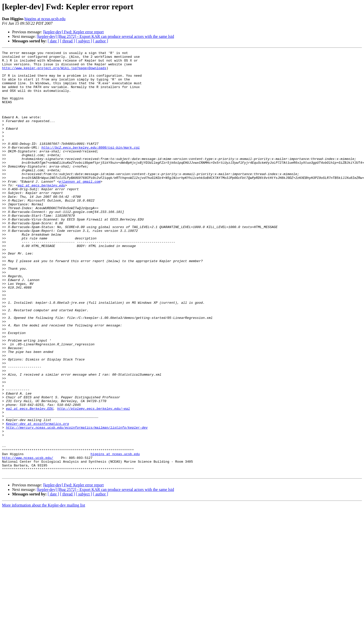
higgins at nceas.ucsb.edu (45, 19)
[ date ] (53, 41)
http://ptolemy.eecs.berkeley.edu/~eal (93, 480)
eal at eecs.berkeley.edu (41, 212)
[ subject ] (84, 41)
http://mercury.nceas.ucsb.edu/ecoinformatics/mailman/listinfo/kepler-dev (77, 503)
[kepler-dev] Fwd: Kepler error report (73, 32)
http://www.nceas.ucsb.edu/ (28, 539)
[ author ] (101, 41)
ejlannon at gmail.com (80, 208)
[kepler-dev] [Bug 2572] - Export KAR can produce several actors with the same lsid (105, 36)
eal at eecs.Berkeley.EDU (30, 480)
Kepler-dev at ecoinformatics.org (38, 498)
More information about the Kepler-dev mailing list (44, 590)
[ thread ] (67, 41)
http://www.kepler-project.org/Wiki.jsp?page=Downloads (54, 72)
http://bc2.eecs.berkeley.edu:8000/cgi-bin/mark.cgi (91, 167)
